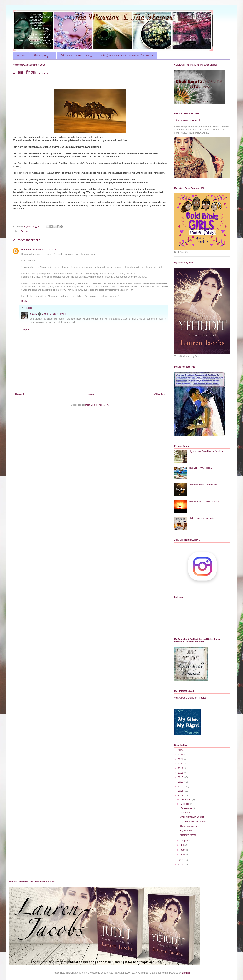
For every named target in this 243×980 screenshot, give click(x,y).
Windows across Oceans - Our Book (127, 55)
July (183, 845)
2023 (181, 755)
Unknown (26, 249)
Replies (28, 308)
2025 (181, 750)
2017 (181, 777)
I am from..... (186, 812)
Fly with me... (187, 830)
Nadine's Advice (188, 835)
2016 (181, 782)
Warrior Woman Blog (76, 55)
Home (21, 55)
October (185, 804)
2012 (181, 860)
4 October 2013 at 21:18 (55, 314)
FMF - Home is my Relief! (202, 518)
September (187, 808)
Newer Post (21, 394)
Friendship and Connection (203, 485)
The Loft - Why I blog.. (200, 468)
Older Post (160, 394)
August (185, 841)
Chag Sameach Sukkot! (192, 817)
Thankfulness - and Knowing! (204, 501)
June (184, 850)
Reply (24, 301)
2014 (181, 791)
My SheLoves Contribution (194, 821)
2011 (181, 864)
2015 (181, 786)
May (183, 854)
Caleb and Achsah (189, 826)
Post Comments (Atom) (97, 405)
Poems (24, 231)
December (186, 799)
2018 (181, 773)
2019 (181, 768)
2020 (181, 764)
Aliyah (33, 314)
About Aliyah (43, 55)
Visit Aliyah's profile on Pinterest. (191, 698)
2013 (181, 795)
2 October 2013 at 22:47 (45, 249)
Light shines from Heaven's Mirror (206, 451)
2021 (181, 759)
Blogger (186, 973)
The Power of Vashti (187, 120)
